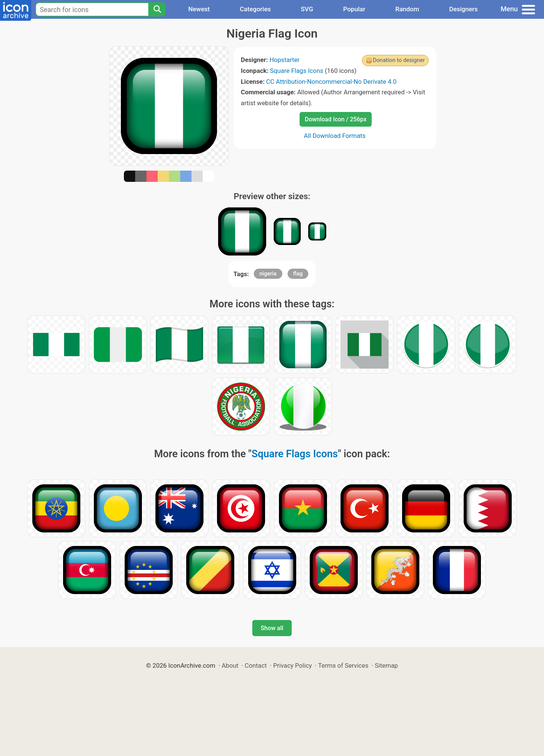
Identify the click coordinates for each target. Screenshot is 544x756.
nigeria (268, 274)
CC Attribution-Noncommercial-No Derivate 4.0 (331, 82)
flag (298, 274)
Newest (199, 9)
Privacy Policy (292, 665)
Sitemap (386, 665)
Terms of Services (343, 665)
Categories (255, 9)
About (230, 665)
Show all (272, 628)
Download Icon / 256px (336, 119)
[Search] (157, 9)
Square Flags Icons (297, 71)
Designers (463, 9)
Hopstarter (285, 60)
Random (407, 9)
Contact (256, 665)
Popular (354, 9)
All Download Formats (335, 136)
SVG (307, 9)
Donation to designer (399, 60)
